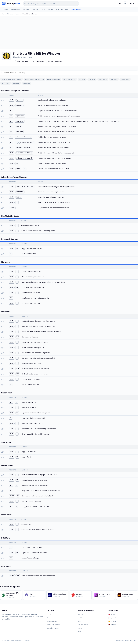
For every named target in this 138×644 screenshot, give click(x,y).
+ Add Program (76, 9)
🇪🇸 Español (112, 621)
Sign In (132, 3)
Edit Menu (92, 79)
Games (51, 9)
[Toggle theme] (125, 3)
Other (80, 631)
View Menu (114, 79)
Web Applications (62, 9)
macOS (35, 9)
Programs (50, 614)
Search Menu (103, 79)
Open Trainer (38, 61)
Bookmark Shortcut (70, 79)
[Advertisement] (69, 32)
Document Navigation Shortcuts (11, 79)
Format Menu (125, 79)
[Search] (51, 4)
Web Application (83, 625)
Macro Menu (5, 83)
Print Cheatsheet (22, 61)
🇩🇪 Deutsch (112, 625)
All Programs (16, 9)
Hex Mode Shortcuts (54, 79)
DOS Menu (16, 83)
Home (6, 9)
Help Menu (27, 83)
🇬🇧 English (112, 614)
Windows (26, 9)
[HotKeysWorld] (12, 3)
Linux (43, 9)
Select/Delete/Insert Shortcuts (34, 79)
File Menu (82, 79)
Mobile (80, 628)
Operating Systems (53, 628)
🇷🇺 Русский (112, 618)
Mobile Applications (53, 625)
